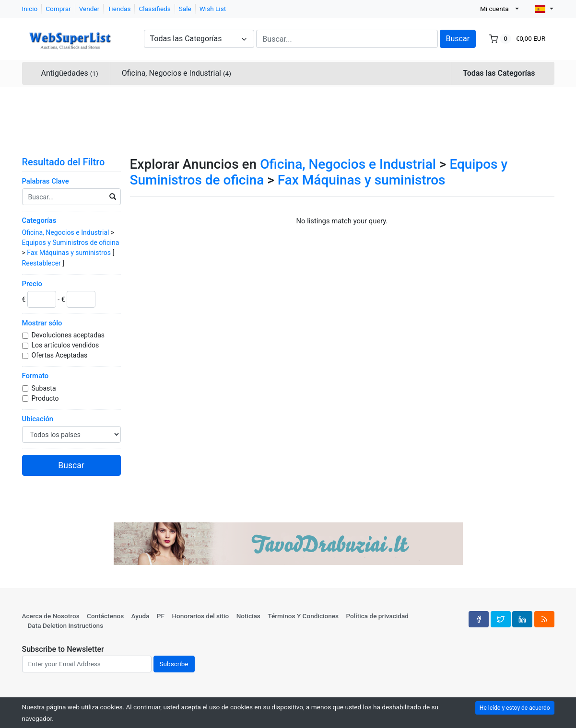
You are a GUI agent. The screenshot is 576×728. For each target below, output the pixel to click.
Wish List (213, 9)
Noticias (248, 616)
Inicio (30, 9)
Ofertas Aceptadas (60, 355)
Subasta (45, 388)
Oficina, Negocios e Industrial (176, 73)
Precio (32, 284)
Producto (46, 398)
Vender (89, 9)
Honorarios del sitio (200, 616)
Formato (35, 376)
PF (161, 616)
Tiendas (119, 9)
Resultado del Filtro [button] (70, 162)
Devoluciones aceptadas (69, 335)
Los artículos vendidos (66, 345)
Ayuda (141, 616)
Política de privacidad (377, 616)
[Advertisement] (288, 120)
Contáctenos (105, 616)
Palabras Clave (46, 181)
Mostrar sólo (42, 323)
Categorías (39, 220)
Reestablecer (41, 263)
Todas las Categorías (499, 73)
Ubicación (38, 419)
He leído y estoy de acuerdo (515, 708)
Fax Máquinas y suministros (69, 253)
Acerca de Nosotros (51, 616)
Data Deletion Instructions (66, 625)
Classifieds (154, 9)
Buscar (458, 39)
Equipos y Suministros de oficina (71, 243)
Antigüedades (70, 73)
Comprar (58, 9)
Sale (185, 9)
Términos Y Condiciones (303, 616)
